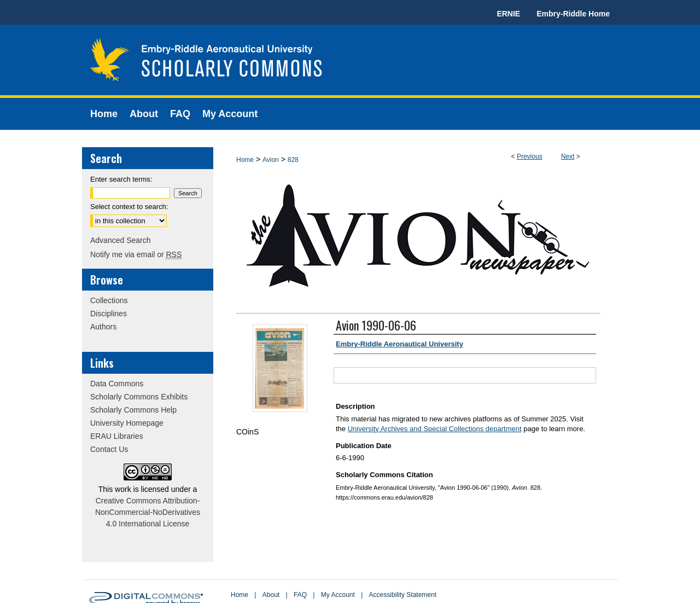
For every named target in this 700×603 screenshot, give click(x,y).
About (271, 595)
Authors (103, 327)
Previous (530, 156)
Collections (109, 300)
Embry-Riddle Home (573, 14)
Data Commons (117, 384)
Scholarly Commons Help (133, 410)
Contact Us (109, 449)
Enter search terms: (121, 179)
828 (293, 160)
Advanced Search (121, 240)
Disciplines (109, 314)
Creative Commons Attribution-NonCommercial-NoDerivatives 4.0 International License (148, 512)
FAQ (300, 595)
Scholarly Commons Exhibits (139, 397)
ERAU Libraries (116, 436)
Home (245, 160)
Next (568, 156)
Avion (271, 160)
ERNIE (508, 14)
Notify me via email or (136, 254)
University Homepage (127, 423)
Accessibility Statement (403, 595)
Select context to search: (129, 207)
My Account (338, 595)
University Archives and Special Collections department (435, 429)
